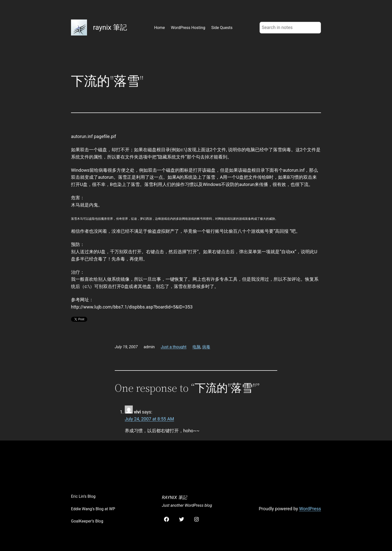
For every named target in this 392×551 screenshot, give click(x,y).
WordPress (310, 509)
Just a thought (174, 347)
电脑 (196, 347)
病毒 (206, 347)
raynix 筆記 (110, 27)
